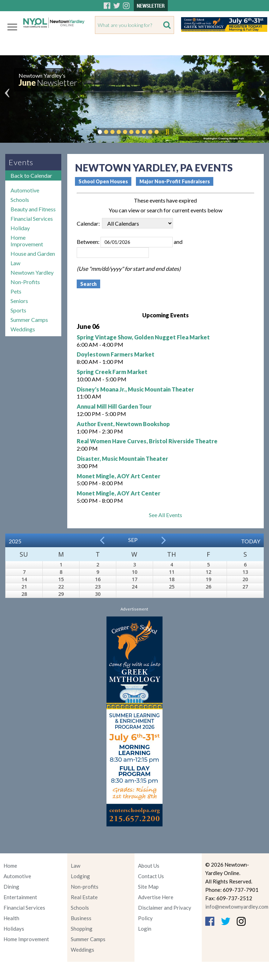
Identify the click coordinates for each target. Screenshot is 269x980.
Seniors (19, 301)
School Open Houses (103, 181)
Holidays (14, 929)
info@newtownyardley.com (237, 907)
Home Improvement (27, 241)
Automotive (25, 190)
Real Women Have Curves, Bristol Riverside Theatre (147, 441)
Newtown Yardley (32, 272)
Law (15, 263)
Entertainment (20, 897)
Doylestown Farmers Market (116, 354)
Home (10, 866)
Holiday (20, 228)
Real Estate (84, 897)
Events (21, 162)
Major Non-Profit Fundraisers (175, 181)
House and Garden (33, 253)
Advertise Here (156, 897)
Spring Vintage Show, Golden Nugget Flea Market (143, 337)
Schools (20, 200)
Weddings (23, 329)
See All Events (165, 515)
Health (11, 918)
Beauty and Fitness (33, 209)
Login (145, 929)
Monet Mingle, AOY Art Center (119, 476)
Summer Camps (29, 320)
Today (251, 541)
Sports (18, 310)
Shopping (82, 929)
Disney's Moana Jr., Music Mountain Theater (135, 389)
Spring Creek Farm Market (112, 372)
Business (81, 918)
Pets (16, 291)
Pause (167, 132)
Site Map (148, 887)
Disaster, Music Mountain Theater (122, 459)
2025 (15, 541)
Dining (11, 887)
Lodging (80, 876)
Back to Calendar (31, 175)
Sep (133, 540)
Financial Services (32, 218)
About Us (149, 866)
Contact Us (151, 876)
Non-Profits (25, 282)
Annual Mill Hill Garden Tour (114, 406)
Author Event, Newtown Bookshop (123, 424)
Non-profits (85, 887)
